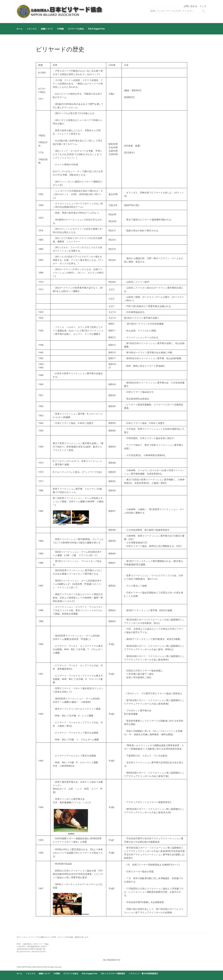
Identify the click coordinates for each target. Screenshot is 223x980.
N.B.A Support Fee (96, 29)
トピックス (32, 29)
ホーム (19, 29)
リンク (203, 6)
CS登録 (60, 29)
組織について (47, 29)
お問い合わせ (190, 6)
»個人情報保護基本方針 (111, 960)
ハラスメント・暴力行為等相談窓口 (143, 974)
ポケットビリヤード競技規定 (113, 974)
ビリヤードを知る (76, 29)
